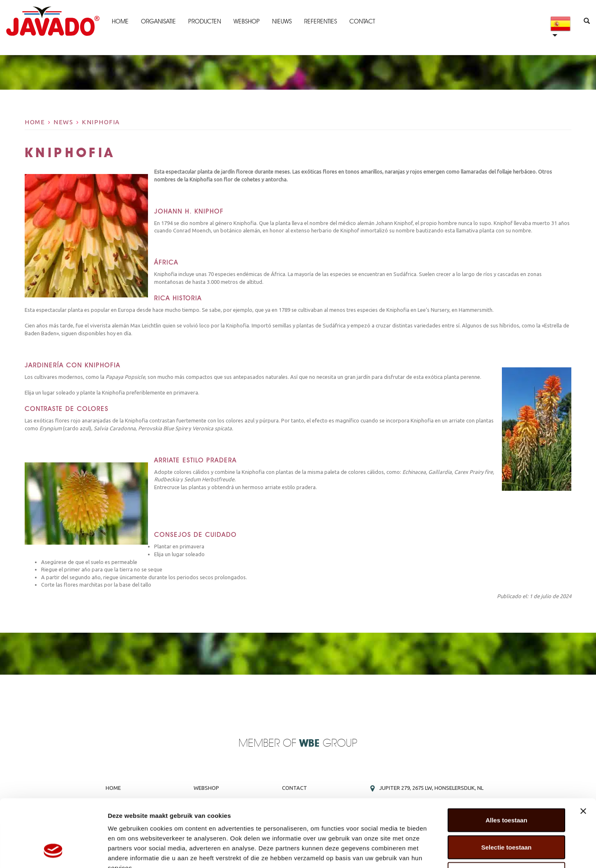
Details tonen (444, 852)
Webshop (246, 21)
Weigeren (506, 814)
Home (120, 21)
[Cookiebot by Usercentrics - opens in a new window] (53, 852)
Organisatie (158, 21)
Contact (362, 21)
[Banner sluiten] (583, 751)
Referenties (320, 21)
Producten (204, 21)
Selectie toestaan (507, 787)
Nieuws (282, 21)
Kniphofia (101, 122)
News (63, 122)
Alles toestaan (506, 760)
